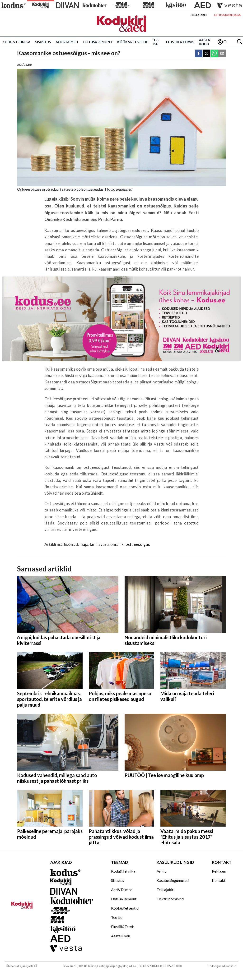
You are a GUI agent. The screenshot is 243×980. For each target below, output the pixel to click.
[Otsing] (239, 42)
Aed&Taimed (67, 42)
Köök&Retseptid (133, 42)
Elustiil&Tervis (180, 42)
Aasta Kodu (204, 42)
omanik (117, 544)
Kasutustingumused (173, 880)
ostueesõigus (138, 544)
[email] (222, 54)
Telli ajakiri (199, 15)
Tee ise (156, 42)
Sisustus (43, 42)
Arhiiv (161, 871)
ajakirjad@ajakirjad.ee (121, 966)
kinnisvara (99, 544)
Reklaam (219, 871)
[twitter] (206, 54)
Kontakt (219, 880)
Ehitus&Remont (98, 42)
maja (84, 544)
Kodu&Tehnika (16, 42)
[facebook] (199, 54)
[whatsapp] (214, 54)
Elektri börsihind (170, 899)
